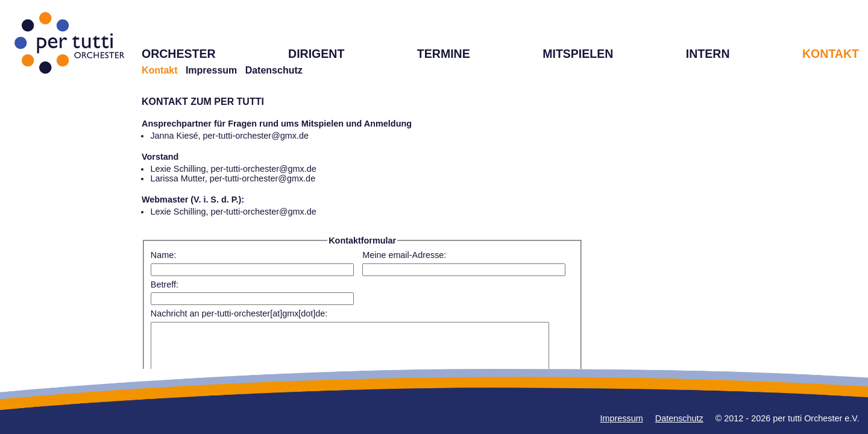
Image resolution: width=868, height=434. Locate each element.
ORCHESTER (179, 54)
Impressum (211, 70)
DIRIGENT (316, 54)
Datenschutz (274, 70)
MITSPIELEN (578, 54)
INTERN (708, 54)
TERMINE (444, 54)
